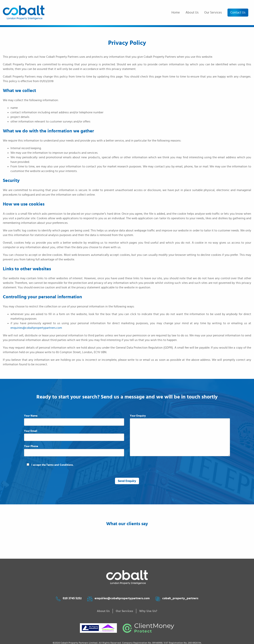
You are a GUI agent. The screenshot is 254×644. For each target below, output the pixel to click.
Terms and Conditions (60, 465)
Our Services (213, 12)
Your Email (74, 435)
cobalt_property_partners (180, 598)
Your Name (74, 420)
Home (176, 12)
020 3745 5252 (72, 598)
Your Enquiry (180, 435)
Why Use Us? (148, 611)
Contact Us (238, 12)
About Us (192, 12)
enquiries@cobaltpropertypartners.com (36, 328)
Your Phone (74, 451)
